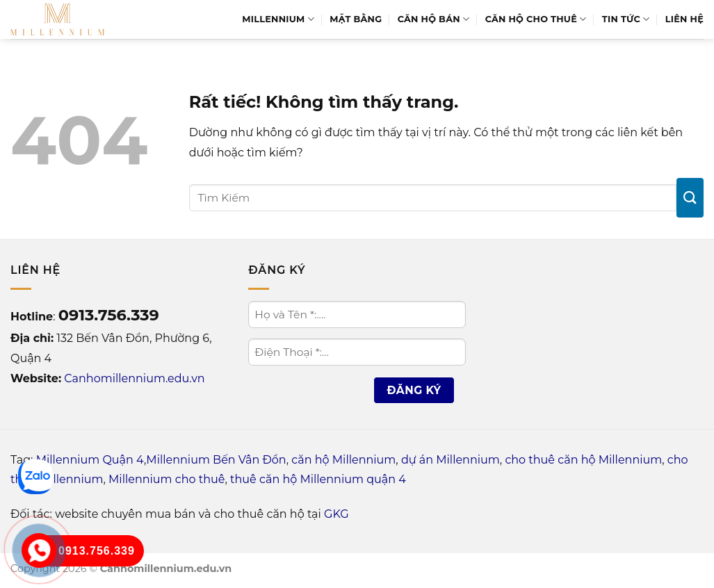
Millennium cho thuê (167, 479)
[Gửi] (690, 198)
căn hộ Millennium (343, 460)
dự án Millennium (451, 460)
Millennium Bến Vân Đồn (216, 460)
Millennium (278, 19)
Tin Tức (626, 19)
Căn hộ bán (434, 19)
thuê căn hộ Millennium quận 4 (318, 479)
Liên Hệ (684, 19)
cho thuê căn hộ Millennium (583, 460)
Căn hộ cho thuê (536, 19)
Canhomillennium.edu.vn (134, 378)
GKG (336, 514)
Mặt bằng (356, 19)
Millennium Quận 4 (90, 460)
